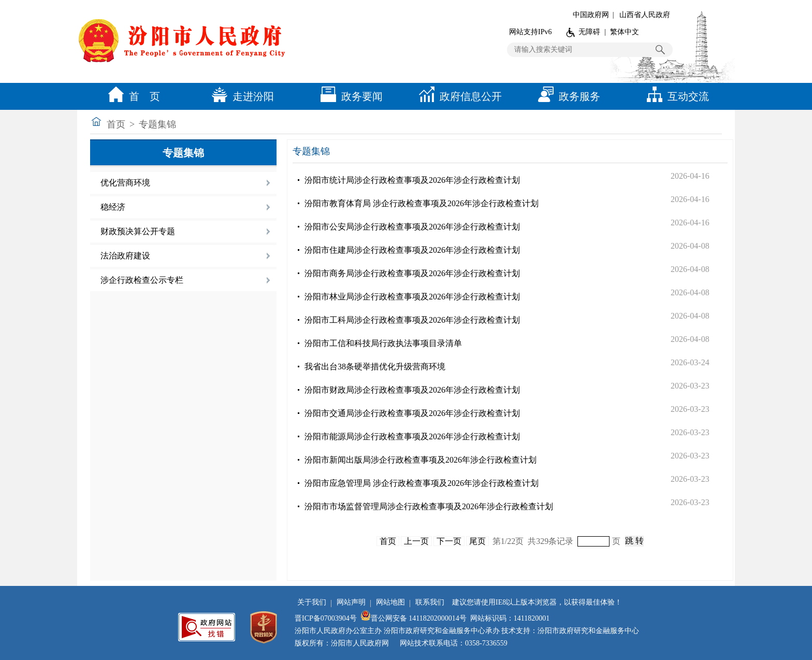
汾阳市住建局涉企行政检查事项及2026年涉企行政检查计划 (412, 250)
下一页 (449, 541)
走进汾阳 (240, 96)
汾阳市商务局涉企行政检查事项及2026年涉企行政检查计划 (412, 273)
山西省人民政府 (645, 15)
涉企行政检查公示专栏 (142, 280)
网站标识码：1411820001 (510, 618)
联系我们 (430, 602)
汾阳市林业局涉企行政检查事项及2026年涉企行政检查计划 (412, 297)
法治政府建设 (125, 256)
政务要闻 (349, 96)
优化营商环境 (125, 183)
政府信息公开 (458, 96)
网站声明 (351, 602)
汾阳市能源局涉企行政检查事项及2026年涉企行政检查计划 (412, 436)
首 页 (132, 96)
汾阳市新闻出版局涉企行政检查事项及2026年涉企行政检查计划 (421, 460)
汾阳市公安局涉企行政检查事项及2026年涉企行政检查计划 (412, 227)
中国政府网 (591, 15)
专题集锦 (157, 124)
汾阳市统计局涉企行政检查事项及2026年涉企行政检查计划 (412, 180)
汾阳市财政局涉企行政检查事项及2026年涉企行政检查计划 (412, 390)
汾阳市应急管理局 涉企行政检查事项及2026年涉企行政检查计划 (422, 483)
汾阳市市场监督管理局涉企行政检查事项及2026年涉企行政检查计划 (429, 506)
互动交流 (675, 96)
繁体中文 (625, 32)
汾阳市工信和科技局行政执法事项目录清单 (383, 343)
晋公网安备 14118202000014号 (414, 618)
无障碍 (589, 32)
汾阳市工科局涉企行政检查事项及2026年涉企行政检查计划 (412, 320)
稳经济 (113, 207)
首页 (116, 124)
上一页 (416, 541)
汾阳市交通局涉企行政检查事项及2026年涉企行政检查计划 (412, 413)
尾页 (477, 541)
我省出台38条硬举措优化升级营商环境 (375, 367)
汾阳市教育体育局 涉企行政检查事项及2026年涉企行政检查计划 (422, 203)
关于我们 (312, 602)
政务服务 (567, 96)
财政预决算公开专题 (138, 231)
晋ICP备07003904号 (326, 618)
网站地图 (390, 602)
